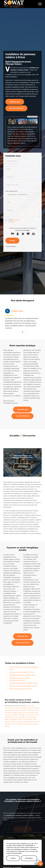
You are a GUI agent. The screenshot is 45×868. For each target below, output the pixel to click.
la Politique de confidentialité (14, 263)
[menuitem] (39, 4)
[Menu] (39, 4)
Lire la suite (22, 467)
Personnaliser (29, 858)
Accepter (13, 858)
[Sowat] (19, 4)
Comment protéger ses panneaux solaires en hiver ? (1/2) (22, 458)
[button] (40, 863)
